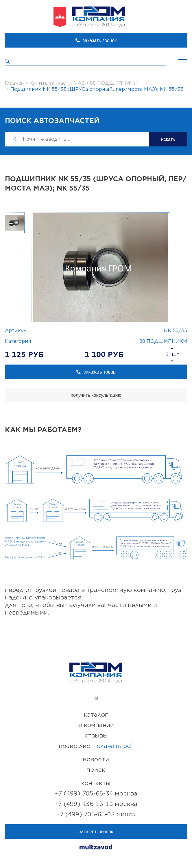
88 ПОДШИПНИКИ (163, 341)
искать (168, 139)
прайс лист (96, 746)
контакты (96, 783)
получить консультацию (96, 395)
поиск (96, 770)
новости (96, 759)
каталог (96, 715)
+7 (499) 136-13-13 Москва (96, 804)
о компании (96, 725)
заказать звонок (100, 40)
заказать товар (99, 372)
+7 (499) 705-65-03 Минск (96, 814)
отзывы (96, 736)
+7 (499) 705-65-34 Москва (96, 794)
